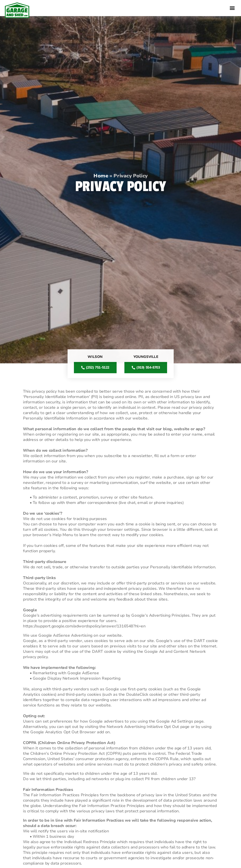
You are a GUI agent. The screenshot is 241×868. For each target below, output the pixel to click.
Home (101, 176)
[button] (232, 8)
